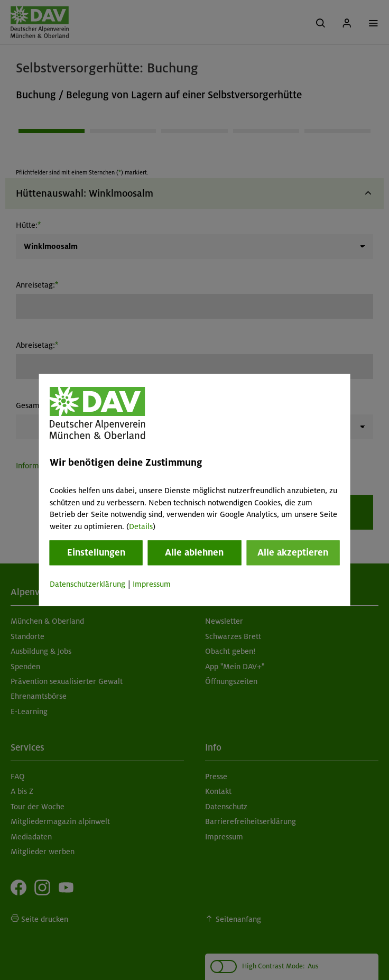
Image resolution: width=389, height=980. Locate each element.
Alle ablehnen (194, 552)
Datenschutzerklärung (87, 584)
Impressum (152, 584)
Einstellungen (96, 552)
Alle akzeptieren (293, 552)
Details (141, 526)
